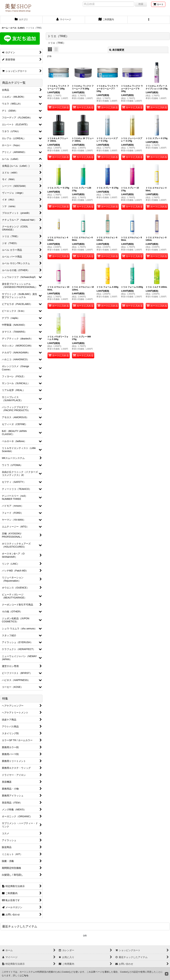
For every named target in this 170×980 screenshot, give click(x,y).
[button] (149, 20)
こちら (25, 975)
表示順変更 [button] (117, 50)
